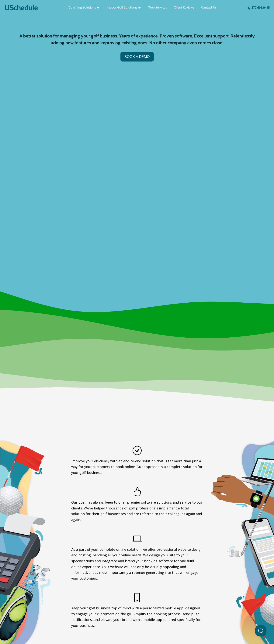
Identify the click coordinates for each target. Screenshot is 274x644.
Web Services (158, 7)
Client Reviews (184, 7)
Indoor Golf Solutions (124, 7)
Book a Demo (137, 56)
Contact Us (209, 7)
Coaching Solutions (84, 7)
